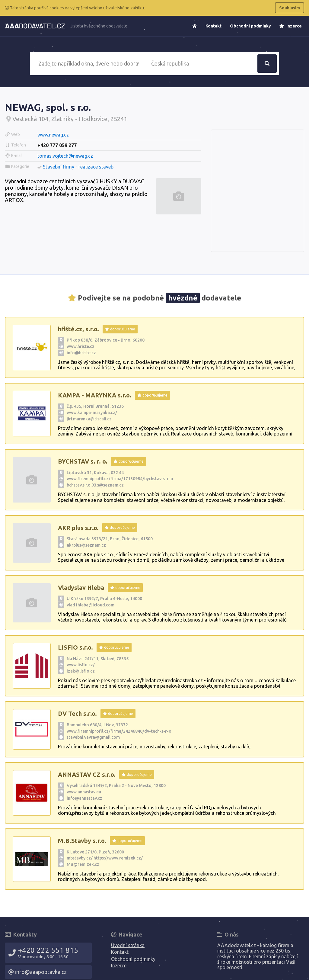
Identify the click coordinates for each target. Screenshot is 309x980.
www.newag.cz (53, 135)
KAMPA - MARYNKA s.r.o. (95, 395)
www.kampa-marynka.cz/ (92, 413)
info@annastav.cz (84, 798)
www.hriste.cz (81, 346)
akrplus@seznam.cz (86, 545)
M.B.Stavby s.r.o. (82, 841)
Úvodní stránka (128, 945)
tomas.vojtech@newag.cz (65, 156)
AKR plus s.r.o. (78, 528)
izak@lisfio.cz (81, 671)
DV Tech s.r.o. (77, 713)
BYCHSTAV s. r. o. (83, 461)
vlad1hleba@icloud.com (91, 605)
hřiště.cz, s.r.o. (78, 329)
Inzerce (291, 26)
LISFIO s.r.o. (75, 647)
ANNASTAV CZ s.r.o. (87, 774)
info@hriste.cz (81, 353)
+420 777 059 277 (57, 145)
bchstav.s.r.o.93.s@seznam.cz (95, 485)
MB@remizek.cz (83, 864)
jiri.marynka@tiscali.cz (89, 419)
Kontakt (213, 26)
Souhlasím (290, 8)
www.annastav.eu (84, 792)
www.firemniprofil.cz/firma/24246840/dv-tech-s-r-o (119, 731)
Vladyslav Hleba (81, 588)
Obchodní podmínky (250, 26)
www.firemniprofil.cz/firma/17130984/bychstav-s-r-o (120, 479)
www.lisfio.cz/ (81, 665)
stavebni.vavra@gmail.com (93, 737)
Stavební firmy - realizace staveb (78, 167)
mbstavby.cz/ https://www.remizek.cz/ (105, 858)
